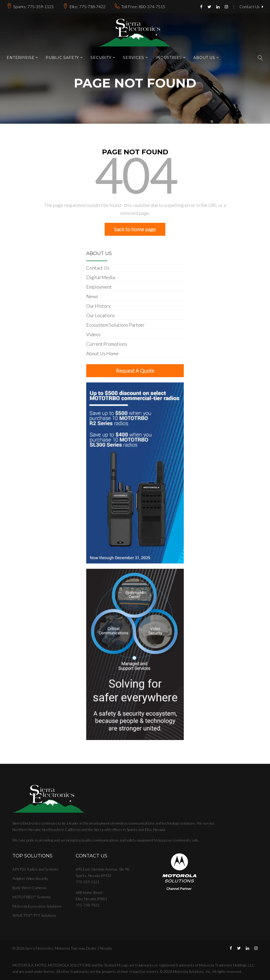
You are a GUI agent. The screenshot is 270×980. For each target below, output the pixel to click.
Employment (99, 287)
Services (134, 58)
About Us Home (102, 353)
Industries (169, 58)
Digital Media (101, 277)
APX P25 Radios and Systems (35, 869)
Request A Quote (135, 371)
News (92, 296)
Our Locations (100, 315)
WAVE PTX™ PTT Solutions (34, 915)
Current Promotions (107, 344)
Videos (93, 334)
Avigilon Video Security (30, 878)
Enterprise (20, 58)
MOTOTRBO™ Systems (32, 897)
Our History (98, 306)
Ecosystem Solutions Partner (115, 325)
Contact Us (251, 7)
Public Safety (62, 58)
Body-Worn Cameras (30, 888)
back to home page (135, 229)
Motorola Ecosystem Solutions (37, 906)
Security (101, 58)
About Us (204, 58)
